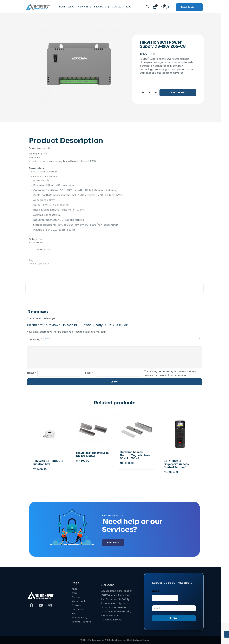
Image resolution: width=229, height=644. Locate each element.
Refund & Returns (82, 622)
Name (32, 373)
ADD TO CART (178, 93)
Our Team (77, 609)
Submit (174, 618)
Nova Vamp (143, 640)
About (75, 589)
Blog (74, 593)
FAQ (74, 614)
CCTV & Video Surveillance (116, 595)
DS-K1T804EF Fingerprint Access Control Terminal (176, 464)
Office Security (110, 616)
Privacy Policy (79, 618)
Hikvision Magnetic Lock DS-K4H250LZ (92, 454)
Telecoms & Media (112, 620)
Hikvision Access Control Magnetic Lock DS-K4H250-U (135, 455)
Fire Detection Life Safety (115, 599)
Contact (77, 597)
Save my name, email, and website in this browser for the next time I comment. (170, 373)
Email (89, 373)
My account (78, 601)
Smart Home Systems (114, 607)
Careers (76, 605)
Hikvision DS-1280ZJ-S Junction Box (48, 463)
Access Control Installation (117, 591)
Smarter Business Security (116, 611)
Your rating (35, 339)
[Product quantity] (149, 93)
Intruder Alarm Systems (115, 603)
